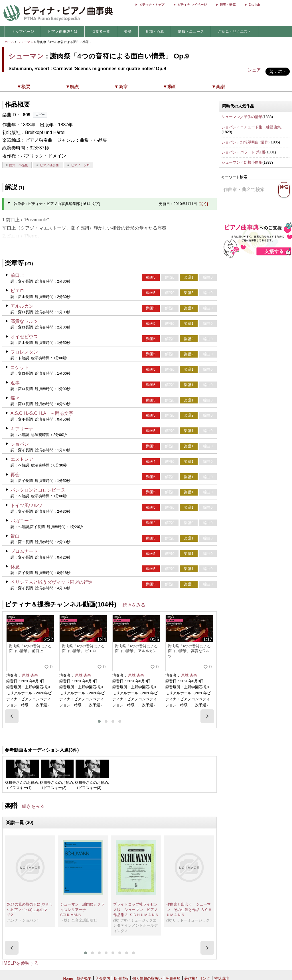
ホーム (9, 42)
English (254, 5)
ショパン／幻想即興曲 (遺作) (246, 142)
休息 (15, 567)
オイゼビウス (24, 337)
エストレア (22, 459)
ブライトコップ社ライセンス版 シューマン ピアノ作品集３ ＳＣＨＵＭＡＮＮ (136, 910)
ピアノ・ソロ (80, 165)
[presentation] (12, 716)
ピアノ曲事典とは (63, 32)
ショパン (20, 444)
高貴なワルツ (24, 321)
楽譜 (128, 32)
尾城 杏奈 (30, 675)
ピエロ (17, 291)
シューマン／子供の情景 (242, 117)
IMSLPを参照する (21, 963)
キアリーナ (22, 429)
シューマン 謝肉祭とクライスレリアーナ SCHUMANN (82, 910)
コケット (20, 367)
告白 (15, 536)
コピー (40, 115)
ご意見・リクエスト (235, 32)
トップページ (23, 32)
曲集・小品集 (19, 165)
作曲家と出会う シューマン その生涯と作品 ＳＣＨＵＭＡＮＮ (189, 910)
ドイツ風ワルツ (27, 505)
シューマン (26, 42)
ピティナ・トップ (152, 5)
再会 (15, 475)
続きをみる (134, 605)
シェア (254, 70)
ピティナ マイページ (192, 5)
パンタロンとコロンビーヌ (38, 490)
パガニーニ (22, 521)
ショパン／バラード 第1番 (244, 152)
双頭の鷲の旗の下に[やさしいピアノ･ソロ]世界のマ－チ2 (30, 910)
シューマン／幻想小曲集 (242, 162)
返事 (15, 383)
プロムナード (24, 551)
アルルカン (22, 306)
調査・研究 (228, 5)
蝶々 (15, 398)
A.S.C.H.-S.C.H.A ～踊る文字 (42, 413)
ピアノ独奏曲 (49, 165)
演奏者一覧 (101, 32)
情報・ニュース (191, 32)
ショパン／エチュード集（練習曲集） (253, 127)
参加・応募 (155, 32)
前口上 (17, 275)
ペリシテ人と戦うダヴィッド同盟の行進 (52, 582)
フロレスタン (24, 352)
